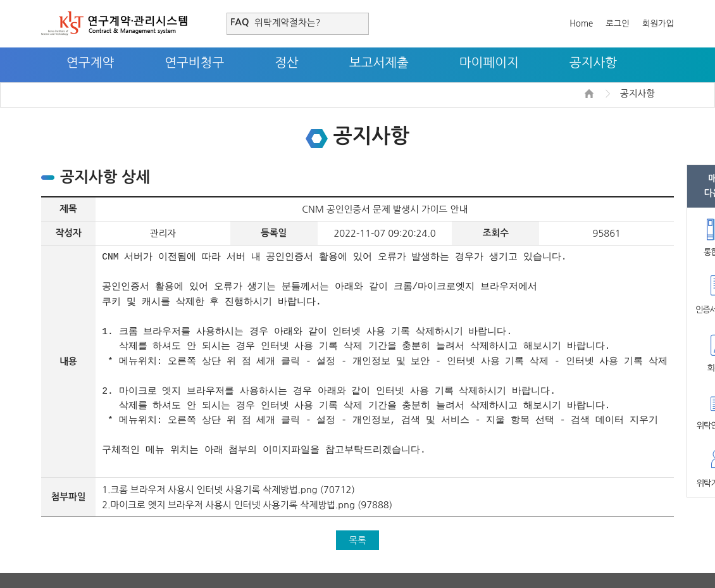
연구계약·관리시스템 (114, 23)
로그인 (618, 24)
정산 (287, 63)
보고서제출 (379, 63)
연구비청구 (194, 63)
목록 (357, 540)
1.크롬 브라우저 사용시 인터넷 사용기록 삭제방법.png (209, 490)
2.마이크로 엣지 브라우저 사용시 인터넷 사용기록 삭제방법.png (228, 505)
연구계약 (90, 63)
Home (581, 24)
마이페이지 (489, 63)
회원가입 (658, 24)
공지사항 (593, 63)
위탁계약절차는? (287, 22)
